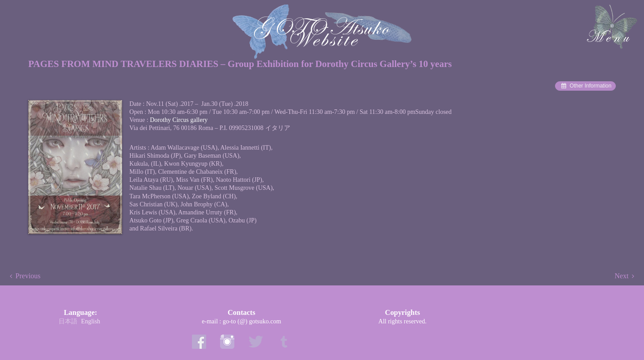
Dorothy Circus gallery (179, 120)
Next (621, 276)
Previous (28, 276)
